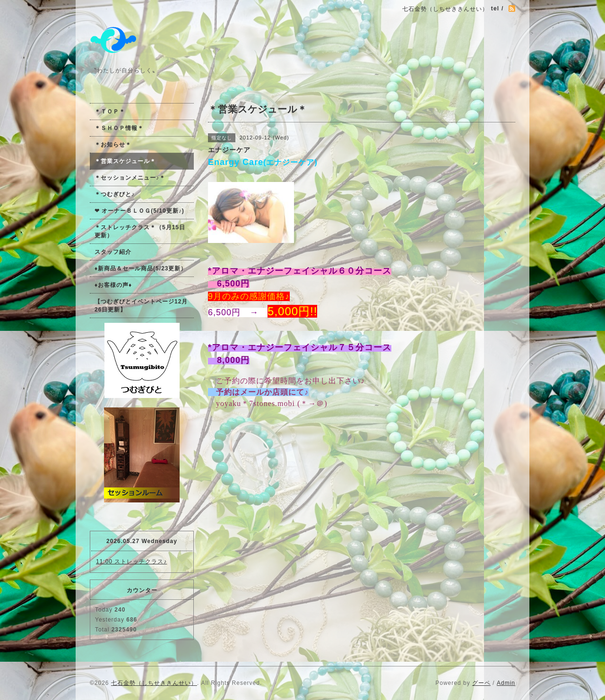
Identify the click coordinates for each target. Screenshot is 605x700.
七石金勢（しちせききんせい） (154, 683)
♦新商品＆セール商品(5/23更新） (141, 268)
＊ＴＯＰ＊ (110, 112)
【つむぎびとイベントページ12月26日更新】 (141, 306)
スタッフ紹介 (113, 252)
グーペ (481, 683)
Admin (506, 683)
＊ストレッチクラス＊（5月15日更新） (140, 231)
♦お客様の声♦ (113, 285)
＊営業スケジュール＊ (125, 161)
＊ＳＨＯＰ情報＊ (119, 128)
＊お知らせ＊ (113, 145)
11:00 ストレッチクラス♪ (131, 562)
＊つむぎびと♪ (115, 194)
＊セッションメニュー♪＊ (130, 178)
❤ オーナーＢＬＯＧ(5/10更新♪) (139, 211)
